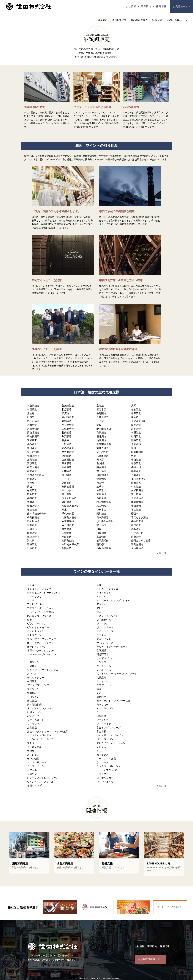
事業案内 (146, 6)
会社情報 (131, 6)
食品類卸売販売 (139, 20)
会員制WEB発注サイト (150, 959)
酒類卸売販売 (119, 20)
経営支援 (157, 20)
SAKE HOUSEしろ (177, 20)
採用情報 (161, 6)
